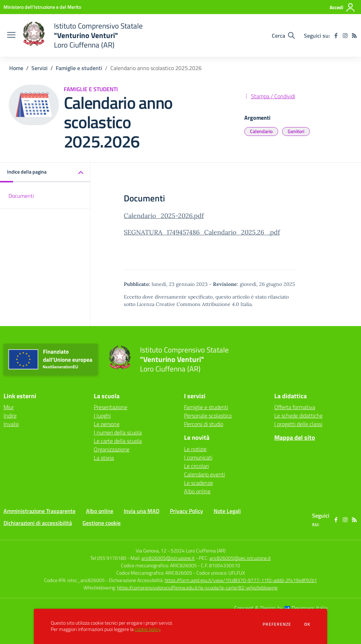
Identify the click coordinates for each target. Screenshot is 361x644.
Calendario (261, 131)
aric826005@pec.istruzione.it (240, 558)
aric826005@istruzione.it (168, 558)
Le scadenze (198, 483)
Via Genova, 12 (151, 551)
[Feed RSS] (354, 36)
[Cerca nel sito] (283, 36)
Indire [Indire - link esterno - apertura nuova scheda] (10, 415)
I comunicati (198, 457)
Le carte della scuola (118, 441)
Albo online (197, 491)
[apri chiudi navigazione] (11, 36)
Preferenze (277, 624)
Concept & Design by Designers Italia (281, 608)
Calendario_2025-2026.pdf (164, 216)
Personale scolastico (208, 415)
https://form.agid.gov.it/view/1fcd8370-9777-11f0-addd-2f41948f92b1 (241, 580)
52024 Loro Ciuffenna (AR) (198, 551)
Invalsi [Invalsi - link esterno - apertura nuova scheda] (11, 424)
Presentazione (111, 407)
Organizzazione (112, 449)
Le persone (107, 424)
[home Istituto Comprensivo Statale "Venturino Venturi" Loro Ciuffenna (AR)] (83, 35)
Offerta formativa (295, 407)
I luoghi (102, 415)
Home (16, 68)
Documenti (21, 196)
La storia (104, 458)
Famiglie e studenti (79, 68)
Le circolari (196, 466)
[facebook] (336, 36)
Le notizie (195, 449)
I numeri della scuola (118, 432)
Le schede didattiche (298, 415)
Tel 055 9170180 (108, 558)
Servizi (39, 68)
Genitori (296, 131)
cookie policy (147, 629)
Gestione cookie (102, 523)
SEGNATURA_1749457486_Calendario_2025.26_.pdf (202, 232)
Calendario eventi (204, 474)
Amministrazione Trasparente (39, 511)
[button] (45, 172)
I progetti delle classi (298, 424)
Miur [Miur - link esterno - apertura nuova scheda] (9, 407)
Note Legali (227, 511)
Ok (307, 624)
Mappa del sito (295, 437)
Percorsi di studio (204, 424)
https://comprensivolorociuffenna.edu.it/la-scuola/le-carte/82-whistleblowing (197, 587)
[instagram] (345, 36)
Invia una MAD (142, 511)
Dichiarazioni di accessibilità (38, 523)
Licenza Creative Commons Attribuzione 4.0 (188, 304)
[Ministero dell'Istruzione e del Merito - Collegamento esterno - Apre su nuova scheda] (42, 7)
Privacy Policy (186, 511)
